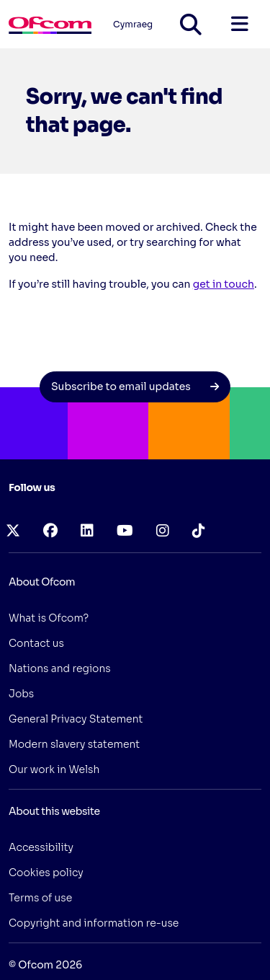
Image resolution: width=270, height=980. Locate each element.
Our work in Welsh (54, 769)
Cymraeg (133, 24)
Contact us (36, 643)
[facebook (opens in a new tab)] (50, 531)
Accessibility (41, 847)
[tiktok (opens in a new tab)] (199, 531)
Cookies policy (46, 873)
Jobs (21, 694)
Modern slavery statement (74, 744)
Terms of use (40, 898)
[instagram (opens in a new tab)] (163, 531)
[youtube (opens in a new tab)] (125, 531)
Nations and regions (60, 668)
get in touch (224, 284)
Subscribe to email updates (135, 387)
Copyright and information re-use (94, 923)
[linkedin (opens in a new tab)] (87, 531)
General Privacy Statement (76, 719)
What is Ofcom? (49, 618)
